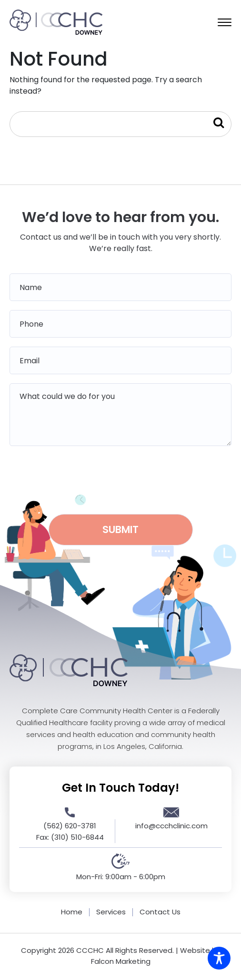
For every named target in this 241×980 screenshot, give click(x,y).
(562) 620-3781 (70, 826)
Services (111, 912)
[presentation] (120, 477)
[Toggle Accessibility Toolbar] (219, 958)
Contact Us (160, 912)
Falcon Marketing (121, 961)
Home (72, 912)
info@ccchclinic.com (171, 826)
